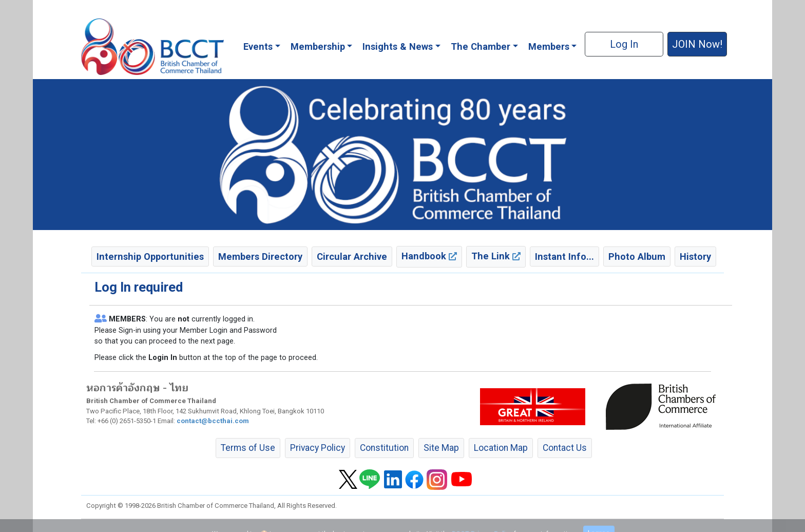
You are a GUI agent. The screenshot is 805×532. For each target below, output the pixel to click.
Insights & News (398, 46)
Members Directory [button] (260, 256)
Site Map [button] (441, 448)
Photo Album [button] (637, 256)
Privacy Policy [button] (318, 448)
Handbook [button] (429, 256)
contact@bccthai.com (213, 421)
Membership (318, 46)
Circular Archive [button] (352, 256)
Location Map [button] (501, 448)
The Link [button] (496, 256)
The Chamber (481, 46)
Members (549, 46)
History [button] (695, 256)
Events (258, 46)
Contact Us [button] (565, 448)
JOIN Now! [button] (697, 44)
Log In (624, 44)
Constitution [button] (384, 448)
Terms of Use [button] (248, 448)
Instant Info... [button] (564, 256)
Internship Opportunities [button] (150, 256)
